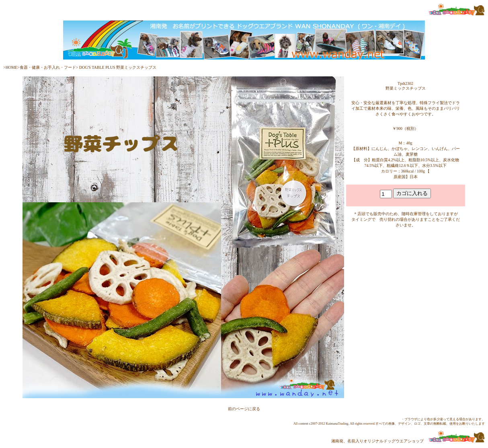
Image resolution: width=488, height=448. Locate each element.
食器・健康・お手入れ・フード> (49, 67)
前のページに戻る (244, 409)
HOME (11, 67)
